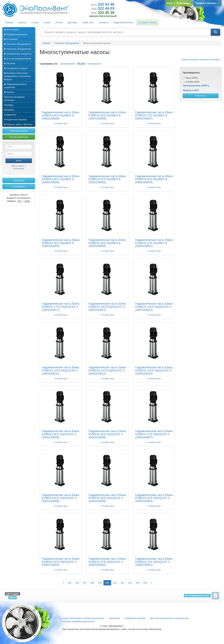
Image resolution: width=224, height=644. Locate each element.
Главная (9, 22)
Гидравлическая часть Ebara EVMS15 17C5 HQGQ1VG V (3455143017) (61, 307)
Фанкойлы (9, 110)
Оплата (59, 22)
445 (145, 583)
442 (122, 583)
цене (81, 64)
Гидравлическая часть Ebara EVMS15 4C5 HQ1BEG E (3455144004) (154, 179)
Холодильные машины (15, 119)
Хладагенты (10, 115)
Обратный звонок (19, 131)
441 (115, 583)
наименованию (68, 64)
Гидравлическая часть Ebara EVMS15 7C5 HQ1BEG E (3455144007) (154, 115)
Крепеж (9, 92)
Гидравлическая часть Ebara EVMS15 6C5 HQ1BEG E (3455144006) (61, 179)
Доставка (73, 22)
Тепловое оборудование (18, 44)
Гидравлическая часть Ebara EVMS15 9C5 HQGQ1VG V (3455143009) (61, 434)
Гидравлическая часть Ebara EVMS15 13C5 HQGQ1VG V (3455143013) (154, 307)
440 (107, 583)
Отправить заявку (147, 22)
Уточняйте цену (61, 124)
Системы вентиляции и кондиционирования (81, 618)
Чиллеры (9, 105)
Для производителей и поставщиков (169, 618)
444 (137, 583)
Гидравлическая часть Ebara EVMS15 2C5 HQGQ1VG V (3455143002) (107, 562)
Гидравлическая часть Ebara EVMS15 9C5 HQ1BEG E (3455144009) (61, 115)
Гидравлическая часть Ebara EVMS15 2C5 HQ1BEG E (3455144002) (107, 243)
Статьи (35, 22)
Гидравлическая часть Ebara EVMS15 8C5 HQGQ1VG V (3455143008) (107, 434)
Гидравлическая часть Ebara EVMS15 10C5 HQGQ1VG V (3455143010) (154, 370)
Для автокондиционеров (18, 59)
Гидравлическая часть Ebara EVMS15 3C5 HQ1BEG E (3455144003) (61, 243)
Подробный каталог (123, 22)
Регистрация (19, 169)
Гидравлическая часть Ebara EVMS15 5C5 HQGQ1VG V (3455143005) (107, 498)
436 (77, 583)
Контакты (104, 22)
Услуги (47, 22)
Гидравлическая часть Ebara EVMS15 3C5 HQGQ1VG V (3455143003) (61, 562)
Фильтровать (201, 96)
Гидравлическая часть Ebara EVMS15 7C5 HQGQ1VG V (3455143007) (154, 434)
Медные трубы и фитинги (18, 124)
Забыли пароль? (18, 166)
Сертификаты (19, 186)
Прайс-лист (88, 22)
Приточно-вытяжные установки (14, 99)
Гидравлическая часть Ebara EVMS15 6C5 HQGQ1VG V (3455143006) (61, 498)
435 (69, 583)
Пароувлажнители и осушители (15, 86)
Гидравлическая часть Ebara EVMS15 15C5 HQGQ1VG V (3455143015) (107, 307)
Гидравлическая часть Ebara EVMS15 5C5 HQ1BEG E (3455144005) (107, 179)
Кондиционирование (16, 34)
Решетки (9, 63)
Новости (22, 22)
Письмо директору (19, 137)
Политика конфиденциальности (78, 621)
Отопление (11, 39)
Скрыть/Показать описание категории (201, 60)
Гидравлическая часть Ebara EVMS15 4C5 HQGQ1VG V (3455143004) (154, 498)
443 (130, 583)
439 (100, 583)
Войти (19, 161)
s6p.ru (13, 598)
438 (92, 583)
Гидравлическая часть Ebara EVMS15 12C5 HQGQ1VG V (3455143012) (61, 370)
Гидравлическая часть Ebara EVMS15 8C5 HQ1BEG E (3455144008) (107, 115)
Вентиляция (11, 30)
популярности (94, 64)
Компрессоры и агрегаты (18, 54)
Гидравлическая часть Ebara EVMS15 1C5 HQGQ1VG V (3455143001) (154, 562)
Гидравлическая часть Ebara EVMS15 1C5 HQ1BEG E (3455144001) (154, 243)
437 (85, 583)
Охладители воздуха (16, 68)
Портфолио (19, 180)
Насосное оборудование (18, 49)
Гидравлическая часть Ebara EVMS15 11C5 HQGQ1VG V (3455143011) (107, 370)
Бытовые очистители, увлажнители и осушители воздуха (17, 76)
